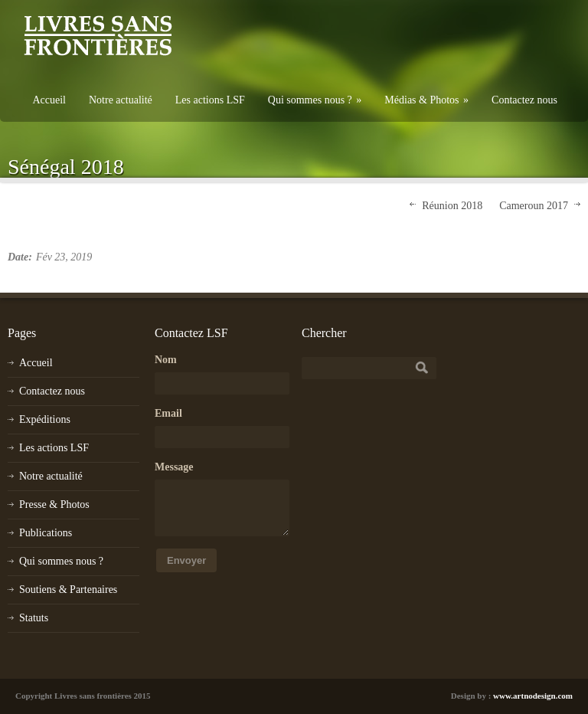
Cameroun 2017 (534, 206)
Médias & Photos (426, 100)
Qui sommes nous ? (315, 100)
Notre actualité (121, 100)
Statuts (34, 618)
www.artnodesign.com (533, 696)
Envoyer (186, 560)
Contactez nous (524, 100)
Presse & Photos (54, 504)
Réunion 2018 (452, 206)
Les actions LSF (210, 100)
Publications (46, 533)
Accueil (49, 100)
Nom (166, 360)
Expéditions (45, 419)
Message (174, 467)
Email (168, 413)
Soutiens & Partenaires (68, 590)
